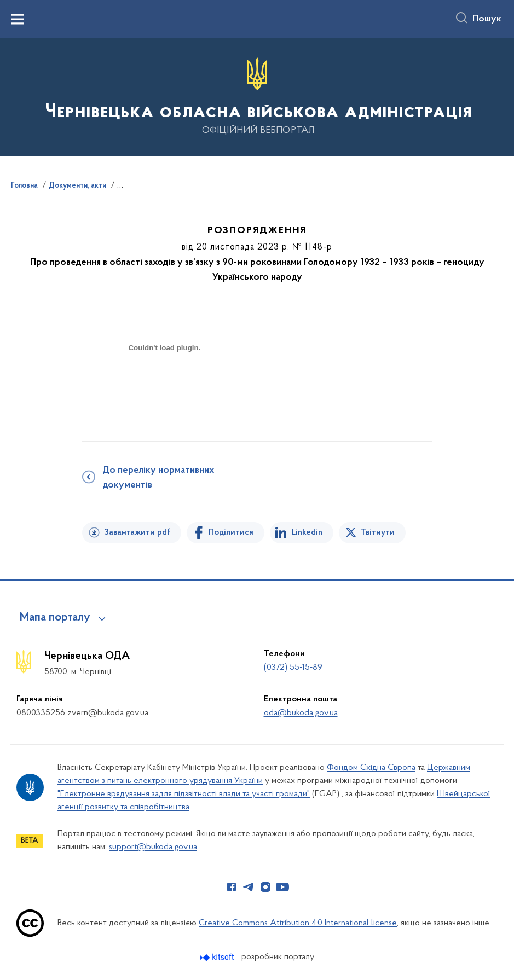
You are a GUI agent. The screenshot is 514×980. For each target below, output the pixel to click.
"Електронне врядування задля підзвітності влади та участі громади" (184, 794)
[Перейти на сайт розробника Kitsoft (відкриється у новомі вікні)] (218, 957)
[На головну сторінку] (257, 97)
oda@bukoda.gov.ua (301, 713)
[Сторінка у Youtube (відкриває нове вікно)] (282, 887)
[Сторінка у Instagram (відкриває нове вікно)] (265, 887)
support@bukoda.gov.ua (153, 847)
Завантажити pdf (137, 532)
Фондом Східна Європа (371, 768)
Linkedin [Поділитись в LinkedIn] (307, 532)
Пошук (487, 19)
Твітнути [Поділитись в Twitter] (378, 532)
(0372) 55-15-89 (293, 668)
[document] (164, 387)
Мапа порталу (55, 618)
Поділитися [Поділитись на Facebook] (231, 532)
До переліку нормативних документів (158, 478)
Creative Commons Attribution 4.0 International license (298, 923)
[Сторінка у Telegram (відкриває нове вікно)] (249, 887)
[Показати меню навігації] (18, 19)
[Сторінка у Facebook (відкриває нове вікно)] (232, 887)
